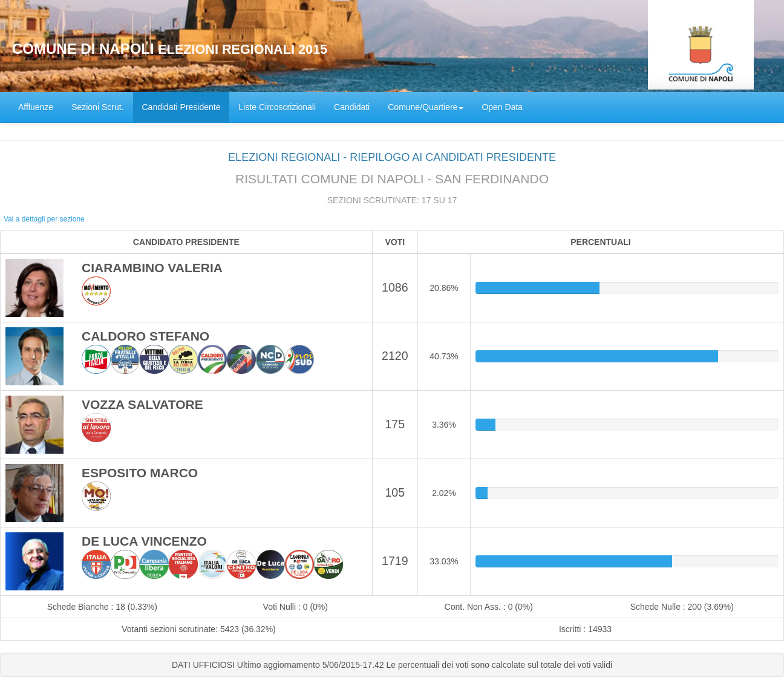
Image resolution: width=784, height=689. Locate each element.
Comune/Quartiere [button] (426, 107)
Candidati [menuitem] (352, 107)
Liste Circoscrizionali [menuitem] (277, 107)
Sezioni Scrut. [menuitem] (97, 107)
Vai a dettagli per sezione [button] (44, 219)
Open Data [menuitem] (502, 107)
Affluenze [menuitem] (36, 107)
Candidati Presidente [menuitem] (181, 107)
